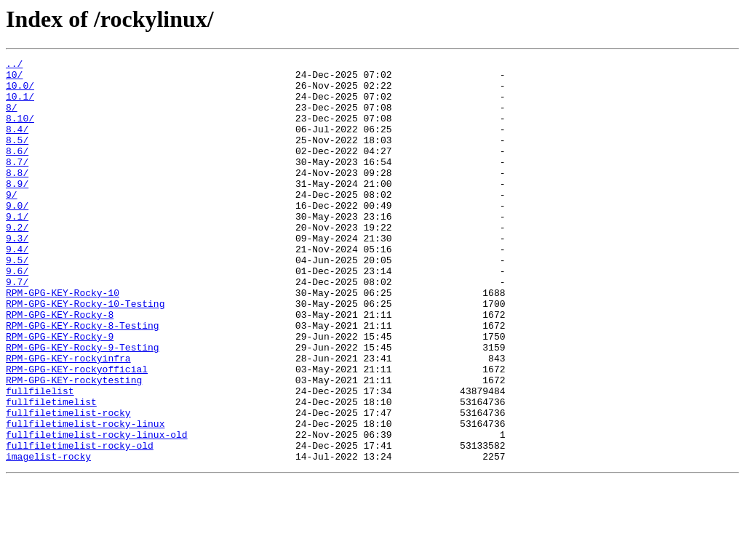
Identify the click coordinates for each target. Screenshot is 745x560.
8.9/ (17, 209)
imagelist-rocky (48, 537)
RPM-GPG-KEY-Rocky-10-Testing (85, 353)
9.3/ (17, 275)
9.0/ (17, 236)
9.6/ (17, 314)
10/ (14, 79)
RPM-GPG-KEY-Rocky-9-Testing (83, 406)
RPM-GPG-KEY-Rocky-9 (60, 393)
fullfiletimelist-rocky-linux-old (97, 511)
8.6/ (17, 170)
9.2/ (17, 262)
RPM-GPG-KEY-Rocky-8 (60, 367)
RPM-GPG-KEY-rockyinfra (68, 419)
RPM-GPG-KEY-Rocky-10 (63, 340)
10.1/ (20, 105)
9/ (12, 223)
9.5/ (17, 301)
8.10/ (20, 131)
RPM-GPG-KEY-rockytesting (74, 445)
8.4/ (17, 144)
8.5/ (17, 157)
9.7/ (17, 327)
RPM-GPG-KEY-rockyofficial (77, 432)
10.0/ (20, 92)
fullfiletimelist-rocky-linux (85, 497)
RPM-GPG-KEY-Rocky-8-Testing (83, 380)
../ (14, 65)
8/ (12, 118)
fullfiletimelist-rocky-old (80, 524)
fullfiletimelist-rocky (68, 484)
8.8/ (17, 196)
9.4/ (17, 288)
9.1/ (17, 249)
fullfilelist (40, 458)
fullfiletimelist (51, 471)
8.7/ (17, 183)
